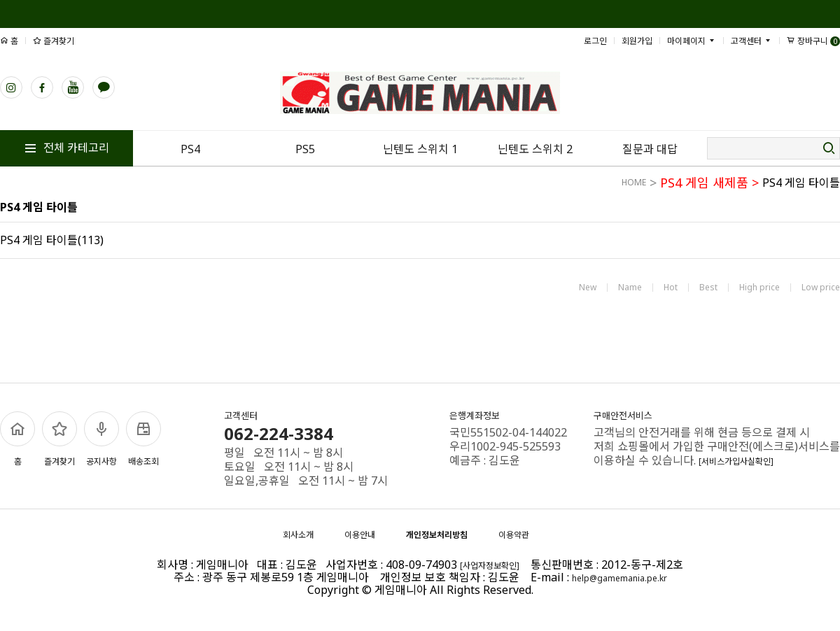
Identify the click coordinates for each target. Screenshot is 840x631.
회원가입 (637, 41)
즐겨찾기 (54, 41)
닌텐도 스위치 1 (420, 149)
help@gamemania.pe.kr (619, 578)
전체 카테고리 (66, 148)
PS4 (190, 149)
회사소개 (298, 535)
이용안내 (360, 535)
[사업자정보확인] (490, 566)
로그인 (595, 41)
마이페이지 (692, 41)
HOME (634, 182)
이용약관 (514, 535)
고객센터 (751, 41)
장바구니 (813, 41)
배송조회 (143, 439)
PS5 (305, 149)
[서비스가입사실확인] (736, 461)
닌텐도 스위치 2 (535, 149)
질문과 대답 (650, 149)
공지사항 (101, 439)
